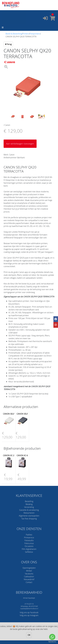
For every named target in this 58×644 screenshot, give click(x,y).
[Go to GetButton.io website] (52, 642)
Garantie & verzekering (29, 510)
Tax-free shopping (29, 519)
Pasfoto (29, 535)
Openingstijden (29, 568)
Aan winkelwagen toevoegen (20, 144)
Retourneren (29, 513)
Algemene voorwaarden (29, 516)
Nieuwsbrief (29, 579)
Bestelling (29, 501)
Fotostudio (29, 540)
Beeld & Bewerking (14, 34)
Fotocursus (29, 543)
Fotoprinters (35, 34)
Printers (26, 34)
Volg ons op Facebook (29, 612)
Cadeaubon (29, 577)
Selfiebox (29, 552)
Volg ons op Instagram (29, 615)
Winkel (29, 571)
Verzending (29, 507)
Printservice (29, 538)
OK (29, 635)
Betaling (29, 504)
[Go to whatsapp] (52, 637)
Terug (8, 44)
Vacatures (29, 574)
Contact (29, 582)
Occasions (29, 546)
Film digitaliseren (29, 549)
